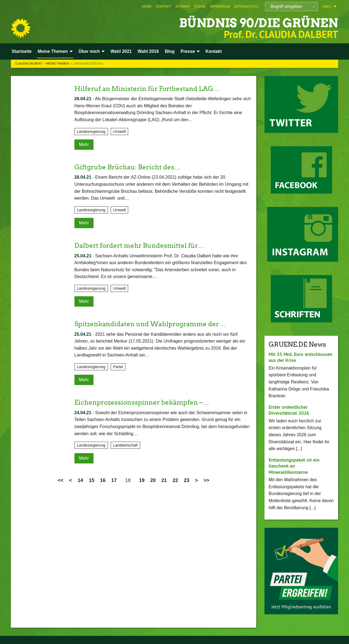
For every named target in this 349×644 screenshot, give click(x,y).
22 (175, 480)
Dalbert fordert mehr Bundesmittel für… (139, 245)
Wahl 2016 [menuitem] (148, 51)
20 (153, 480)
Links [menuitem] (327, 7)
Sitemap (183, 7)
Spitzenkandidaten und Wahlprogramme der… (150, 324)
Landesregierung (88, 63)
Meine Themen (58, 63)
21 (164, 480)
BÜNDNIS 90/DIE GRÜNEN (259, 23)
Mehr (84, 144)
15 (92, 480)
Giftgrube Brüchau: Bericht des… (128, 167)
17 (114, 480)
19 (142, 480)
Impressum (220, 7)
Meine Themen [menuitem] (53, 51)
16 (103, 480)
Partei (118, 367)
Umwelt (120, 132)
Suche (200, 7)
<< (60, 480)
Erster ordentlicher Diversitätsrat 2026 (289, 410)
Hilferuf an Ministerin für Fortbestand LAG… (147, 89)
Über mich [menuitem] (89, 51)
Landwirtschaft (125, 445)
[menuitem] (147, 7)
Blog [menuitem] (170, 51)
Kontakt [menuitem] (214, 51)
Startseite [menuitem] (22, 51)
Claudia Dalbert (29, 63)
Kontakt (164, 7)
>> (207, 480)
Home (147, 7)
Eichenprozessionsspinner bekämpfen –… (142, 402)
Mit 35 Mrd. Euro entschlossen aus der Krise (300, 357)
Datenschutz (246, 7)
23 (186, 480)
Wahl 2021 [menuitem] (121, 51)
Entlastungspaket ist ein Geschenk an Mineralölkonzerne (294, 466)
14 (80, 480)
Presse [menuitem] (188, 51)
